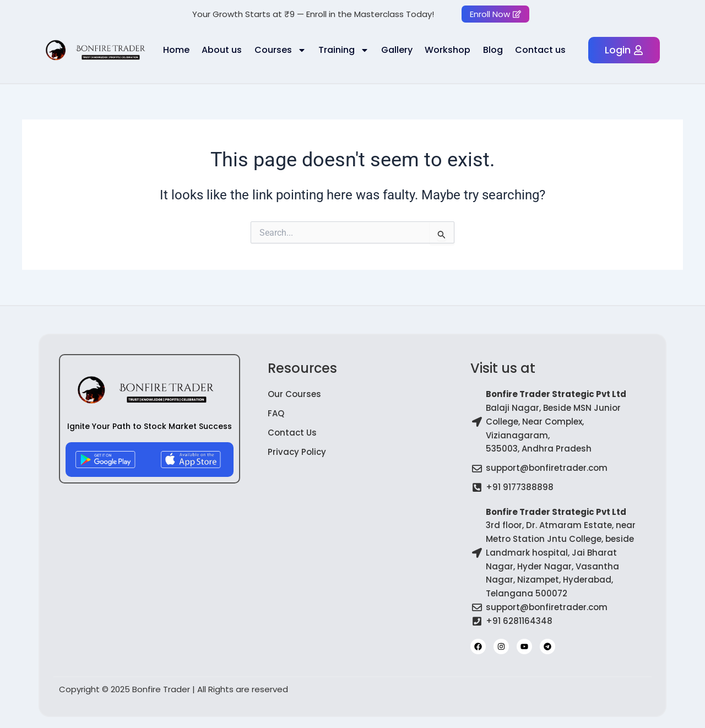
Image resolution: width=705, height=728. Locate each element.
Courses (280, 50)
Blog (493, 50)
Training (344, 50)
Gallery (397, 50)
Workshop (448, 50)
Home (176, 50)
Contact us (540, 50)
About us (222, 50)
